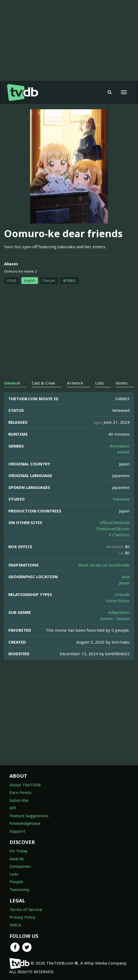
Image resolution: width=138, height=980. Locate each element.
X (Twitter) (119, 535)
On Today (19, 851)
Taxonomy (20, 889)
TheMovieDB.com (113, 529)
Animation (120, 446)
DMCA (15, 925)
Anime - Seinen (115, 618)
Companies (20, 866)
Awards (17, 859)
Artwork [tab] (75, 383)
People (16, 882)
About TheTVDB (25, 785)
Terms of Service (26, 909)
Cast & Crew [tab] (43, 383)
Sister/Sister (118, 601)
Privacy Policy (23, 917)
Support (17, 831)
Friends (122, 594)
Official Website (115, 522)
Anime (123, 452)
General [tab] (12, 383)
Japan (124, 583)
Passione (121, 499)
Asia (126, 577)
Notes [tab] (122, 383)
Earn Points (20, 792)
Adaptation (119, 612)
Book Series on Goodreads (104, 565)
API (13, 808)
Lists (14, 874)
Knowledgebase (25, 823)
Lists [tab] (100, 383)
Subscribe (19, 800)
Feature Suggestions (29, 816)
